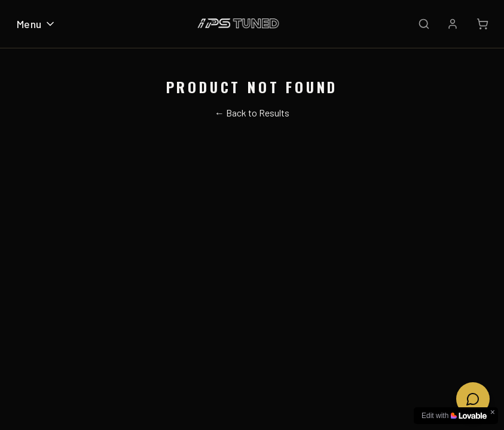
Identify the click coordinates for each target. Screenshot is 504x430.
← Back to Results (252, 113)
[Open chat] (473, 399)
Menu (36, 24)
